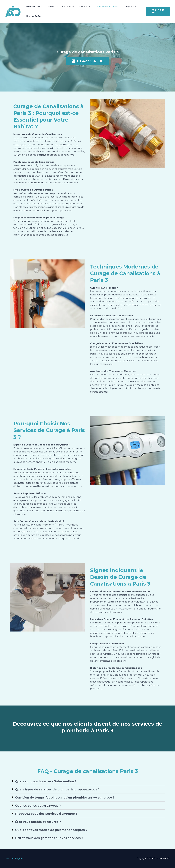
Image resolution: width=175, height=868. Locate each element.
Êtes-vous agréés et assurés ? (38, 822)
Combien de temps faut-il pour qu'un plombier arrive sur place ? (65, 797)
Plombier (51, 7)
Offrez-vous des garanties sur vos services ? (49, 838)
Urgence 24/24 (33, 16)
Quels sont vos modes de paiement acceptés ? (51, 830)
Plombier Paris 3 (34, 7)
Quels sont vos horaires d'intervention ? (46, 781)
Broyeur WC (126, 7)
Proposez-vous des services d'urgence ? (46, 814)
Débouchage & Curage (104, 7)
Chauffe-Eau (82, 7)
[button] (55, 7)
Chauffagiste (66, 7)
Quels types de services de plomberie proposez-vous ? (57, 789)
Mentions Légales (14, 858)
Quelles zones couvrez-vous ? (38, 806)
